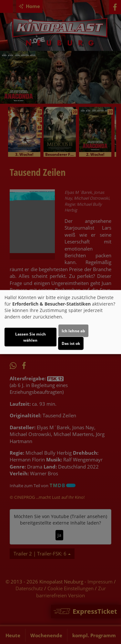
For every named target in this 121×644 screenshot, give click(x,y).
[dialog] (60, 322)
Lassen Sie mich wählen (30, 337)
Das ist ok (71, 343)
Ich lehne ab (73, 331)
